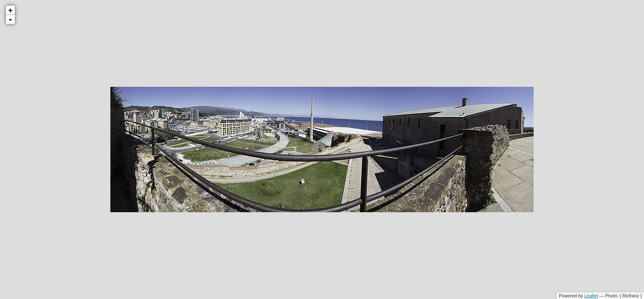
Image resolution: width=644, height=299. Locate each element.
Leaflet (591, 296)
